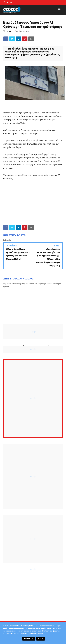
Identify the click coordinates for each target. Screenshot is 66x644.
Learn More (29, 639)
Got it (40, 639)
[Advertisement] (33, 202)
